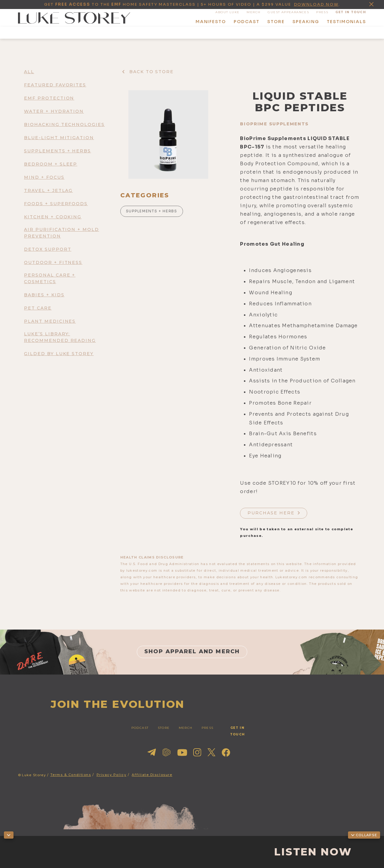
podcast (247, 22)
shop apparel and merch (192, 651)
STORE (164, 728)
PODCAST (140, 728)
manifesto (211, 22)
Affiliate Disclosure (152, 775)
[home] (74, 18)
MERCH (253, 12)
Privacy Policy (112, 775)
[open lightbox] (168, 134)
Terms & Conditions (71, 775)
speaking (306, 22)
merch (186, 728)
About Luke (227, 12)
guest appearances (288, 12)
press (322, 12)
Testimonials (346, 22)
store (276, 22)
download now (316, 4)
